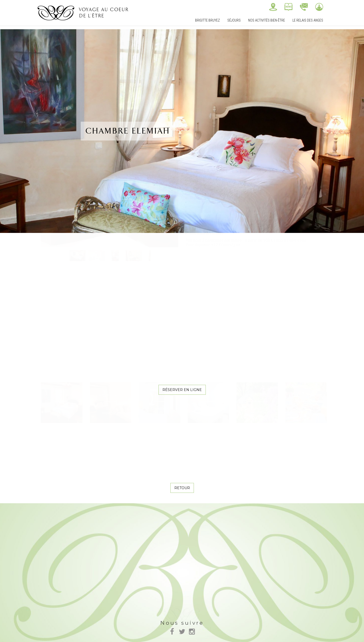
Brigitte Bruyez (208, 20)
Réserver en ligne (182, 390)
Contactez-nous (304, 7)
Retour (182, 488)
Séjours (234, 20)
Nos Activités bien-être (267, 20)
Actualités (288, 7)
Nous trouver (273, 7)
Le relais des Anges (308, 20)
